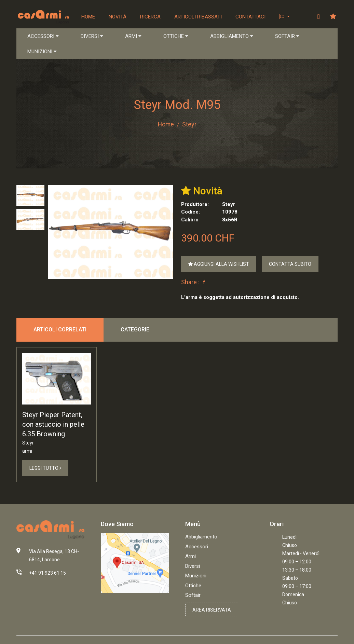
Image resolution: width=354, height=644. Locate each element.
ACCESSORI (43, 36)
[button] (284, 17)
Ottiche (193, 586)
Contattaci (250, 17)
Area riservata (212, 610)
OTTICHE (176, 36)
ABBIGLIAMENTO (232, 36)
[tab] (30, 195)
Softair (193, 595)
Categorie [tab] (135, 330)
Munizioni (196, 576)
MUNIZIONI (42, 52)
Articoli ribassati (198, 17)
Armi (190, 556)
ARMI (133, 36)
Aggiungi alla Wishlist (219, 264)
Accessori (197, 547)
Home (88, 17)
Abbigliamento (201, 537)
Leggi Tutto (45, 468)
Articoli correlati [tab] (60, 330)
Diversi (193, 566)
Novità (118, 17)
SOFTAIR (287, 36)
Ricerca (150, 17)
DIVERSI (92, 36)
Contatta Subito (290, 264)
